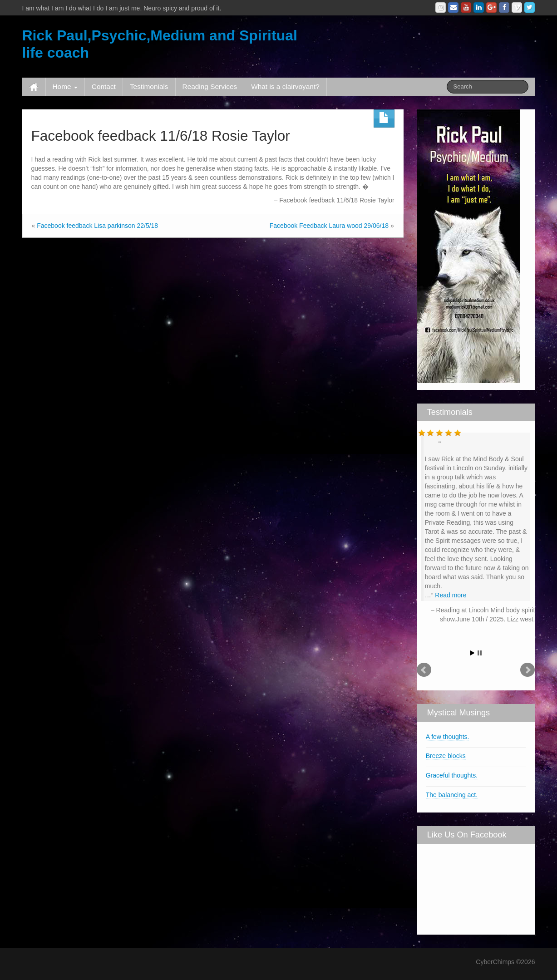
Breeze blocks (446, 756)
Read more (451, 595)
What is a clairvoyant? (285, 86)
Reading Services (210, 86)
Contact (104, 86)
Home (65, 86)
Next (527, 670)
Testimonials (149, 86)
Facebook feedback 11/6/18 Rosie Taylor (161, 136)
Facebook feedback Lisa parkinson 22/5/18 (97, 226)
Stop (480, 653)
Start (473, 653)
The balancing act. (452, 795)
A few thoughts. (448, 737)
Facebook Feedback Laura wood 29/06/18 (329, 226)
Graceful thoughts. (452, 775)
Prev (424, 670)
